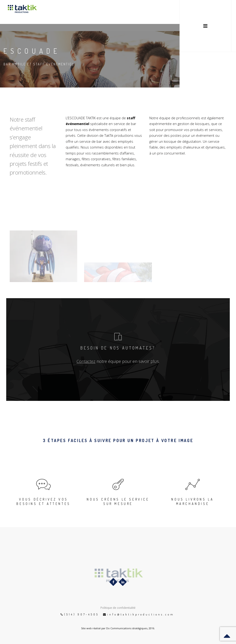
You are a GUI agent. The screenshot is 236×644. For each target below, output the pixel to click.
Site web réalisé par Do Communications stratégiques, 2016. (118, 628)
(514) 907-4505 (81, 614)
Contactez (86, 361)
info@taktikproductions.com (141, 614)
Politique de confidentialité (118, 608)
